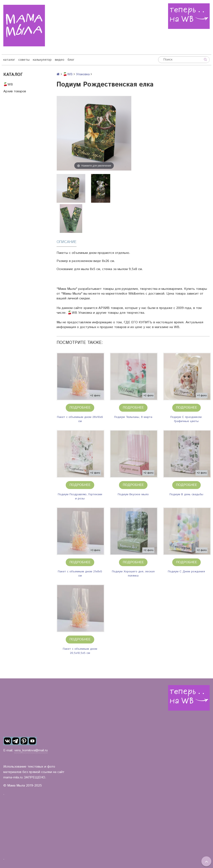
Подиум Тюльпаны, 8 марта (133, 417)
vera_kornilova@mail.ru (31, 750)
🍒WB (8, 85)
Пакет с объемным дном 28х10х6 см (80, 419)
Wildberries (136, 294)
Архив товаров (15, 91)
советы (24, 60)
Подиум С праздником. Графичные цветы (186, 419)
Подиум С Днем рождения (186, 572)
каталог (9, 60)
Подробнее (80, 408)
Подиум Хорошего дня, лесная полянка (133, 574)
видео (60, 60)
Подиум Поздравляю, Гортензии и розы (80, 496)
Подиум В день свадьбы (186, 494)
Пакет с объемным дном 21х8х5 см (80, 574)
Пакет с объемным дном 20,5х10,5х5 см (80, 651)
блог (71, 60)
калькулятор (42, 60)
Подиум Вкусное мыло (133, 494)
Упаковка (83, 74)
